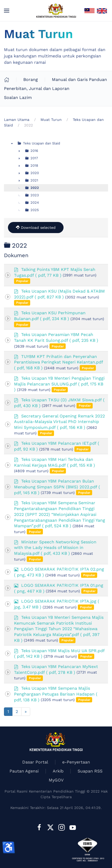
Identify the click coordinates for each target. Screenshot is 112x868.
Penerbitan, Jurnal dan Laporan (37, 88)
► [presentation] (19, 151)
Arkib (58, 771)
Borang (31, 79)
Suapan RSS (90, 771)
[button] (7, 11)
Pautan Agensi (24, 771)
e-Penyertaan (76, 762)
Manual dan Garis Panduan (79, 79)
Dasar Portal (35, 762)
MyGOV (56, 780)
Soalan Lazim (18, 97)
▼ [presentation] (12, 143)
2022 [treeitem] (35, 188)
